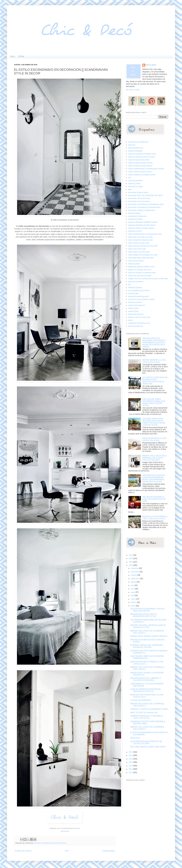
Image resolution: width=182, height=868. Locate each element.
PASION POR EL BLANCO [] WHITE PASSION (149, 636)
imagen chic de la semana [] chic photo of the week (148, 279)
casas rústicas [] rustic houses (140, 172)
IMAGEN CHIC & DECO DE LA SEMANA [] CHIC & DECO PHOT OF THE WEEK (155, 458)
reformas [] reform (135, 302)
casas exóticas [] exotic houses (140, 166)
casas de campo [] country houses (142, 157)
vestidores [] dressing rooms (139, 323)
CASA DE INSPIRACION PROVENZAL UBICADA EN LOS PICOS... (146, 690)
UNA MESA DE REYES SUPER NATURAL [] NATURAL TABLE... (148, 723)
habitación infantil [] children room (141, 267)
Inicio (13, 56)
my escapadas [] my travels (139, 290)
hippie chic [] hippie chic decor (140, 270)
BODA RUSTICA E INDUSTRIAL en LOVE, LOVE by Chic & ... (147, 696)
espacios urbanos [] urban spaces (141, 228)
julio (133, 585)
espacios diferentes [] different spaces (143, 222)
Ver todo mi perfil (133, 90)
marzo (133, 599)
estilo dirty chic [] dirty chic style (140, 237)
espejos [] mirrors (135, 231)
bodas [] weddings (135, 151)
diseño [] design (134, 213)
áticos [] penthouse (136, 326)
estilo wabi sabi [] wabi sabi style (141, 258)
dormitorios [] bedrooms (137, 216)
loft (129, 285)
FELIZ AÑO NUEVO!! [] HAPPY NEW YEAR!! (148, 747)
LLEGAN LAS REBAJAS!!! (141, 700)
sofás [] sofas (133, 308)
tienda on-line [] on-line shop (139, 317)
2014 (131, 762)
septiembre (135, 579)
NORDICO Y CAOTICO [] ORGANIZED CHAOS (149, 709)
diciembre (135, 568)
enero (133, 606)
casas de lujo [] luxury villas (139, 160)
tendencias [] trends (136, 314)
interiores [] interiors (136, 282)
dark (130, 189)
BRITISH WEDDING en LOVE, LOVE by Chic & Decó (154, 361)
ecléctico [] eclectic (136, 219)
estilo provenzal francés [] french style (143, 246)
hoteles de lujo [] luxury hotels (140, 276)
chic (130, 178)
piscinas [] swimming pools (139, 296)
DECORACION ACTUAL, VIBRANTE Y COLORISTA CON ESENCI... (146, 679)
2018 (131, 565)
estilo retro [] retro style (137, 249)
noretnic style (133, 293)
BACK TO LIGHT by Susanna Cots (144, 713)
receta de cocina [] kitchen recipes (141, 299)
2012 (131, 769)
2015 (131, 759)
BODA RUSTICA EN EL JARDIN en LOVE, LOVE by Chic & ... (147, 663)
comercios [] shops (136, 187)
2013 (131, 766)
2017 (131, 752)
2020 (131, 558)
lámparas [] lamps (135, 287)
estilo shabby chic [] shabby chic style (143, 255)
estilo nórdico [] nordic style (139, 243)
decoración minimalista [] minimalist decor (144, 207)
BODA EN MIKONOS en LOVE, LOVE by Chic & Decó (155, 439)
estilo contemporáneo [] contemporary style (145, 234)
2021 (131, 555)
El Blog (21, 56)
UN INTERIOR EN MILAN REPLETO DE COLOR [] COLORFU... (146, 742)
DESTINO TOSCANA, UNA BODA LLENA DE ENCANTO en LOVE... (148, 626)
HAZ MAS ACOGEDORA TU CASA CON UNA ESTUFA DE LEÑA (154, 499)
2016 (131, 755)
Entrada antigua (108, 851)
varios (131, 320)
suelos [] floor (133, 311)
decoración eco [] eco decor (139, 201)
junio (133, 589)
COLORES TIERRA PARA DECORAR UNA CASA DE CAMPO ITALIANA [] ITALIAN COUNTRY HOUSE (154, 422)
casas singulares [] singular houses (142, 175)
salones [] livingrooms (137, 305)
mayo (133, 592)
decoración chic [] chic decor (139, 198)
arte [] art (132, 145)
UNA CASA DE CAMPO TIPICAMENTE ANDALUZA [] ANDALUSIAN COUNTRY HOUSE (154, 402)
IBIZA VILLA (135, 738)
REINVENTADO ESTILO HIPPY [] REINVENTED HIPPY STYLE (144, 615)
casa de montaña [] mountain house (142, 154)
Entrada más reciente (23, 851)
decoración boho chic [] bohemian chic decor (146, 195)
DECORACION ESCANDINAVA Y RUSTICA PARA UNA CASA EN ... (147, 610)
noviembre (135, 572)
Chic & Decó (151, 65)
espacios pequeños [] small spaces (142, 225)
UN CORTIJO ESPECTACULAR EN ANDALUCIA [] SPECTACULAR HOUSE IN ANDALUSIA (155, 381)
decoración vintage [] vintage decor (142, 210)
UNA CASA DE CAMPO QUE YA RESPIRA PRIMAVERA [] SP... (147, 657)
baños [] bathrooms (136, 148)
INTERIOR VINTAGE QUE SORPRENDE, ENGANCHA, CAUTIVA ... (147, 646)
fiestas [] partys (134, 264)
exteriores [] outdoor (136, 261)
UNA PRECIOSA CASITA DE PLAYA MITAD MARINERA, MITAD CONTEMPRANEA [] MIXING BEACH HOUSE (154, 478)
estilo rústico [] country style (139, 252)
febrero (134, 602)
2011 (131, 773)
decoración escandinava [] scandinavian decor (50, 843)
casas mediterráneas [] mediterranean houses (146, 169)
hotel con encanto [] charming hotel (142, 273)
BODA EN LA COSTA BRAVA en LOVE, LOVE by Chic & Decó (155, 518)
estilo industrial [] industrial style (141, 240)
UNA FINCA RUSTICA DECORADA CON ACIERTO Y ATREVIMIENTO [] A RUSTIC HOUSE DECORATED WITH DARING (154, 343)
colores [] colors (134, 184)
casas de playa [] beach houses (141, 163)
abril (133, 596)
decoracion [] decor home (138, 192)
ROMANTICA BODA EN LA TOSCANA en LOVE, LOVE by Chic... (147, 717)
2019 (131, 562)
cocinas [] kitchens (135, 181)
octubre (134, 575)
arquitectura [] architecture (138, 142)
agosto (134, 582)
